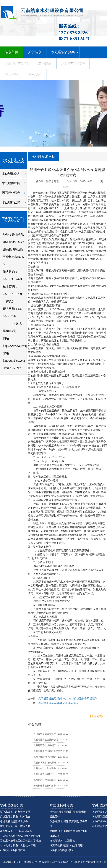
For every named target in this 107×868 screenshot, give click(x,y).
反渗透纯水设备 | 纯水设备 (15, 817)
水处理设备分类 (12, 805)
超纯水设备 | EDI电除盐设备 (16, 831)
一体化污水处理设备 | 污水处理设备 (20, 836)
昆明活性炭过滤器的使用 (46, 740)
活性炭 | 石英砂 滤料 (61, 850)
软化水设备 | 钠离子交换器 (15, 812)
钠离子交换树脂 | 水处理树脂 (66, 845)
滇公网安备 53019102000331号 (20, 862)
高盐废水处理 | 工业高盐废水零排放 (20, 841)
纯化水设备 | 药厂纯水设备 (15, 826)
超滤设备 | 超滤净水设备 (14, 821)
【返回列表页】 (98, 716)
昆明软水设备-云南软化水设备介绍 (58, 703)
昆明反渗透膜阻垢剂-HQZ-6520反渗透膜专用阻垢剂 (68, 699)
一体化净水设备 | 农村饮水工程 (18, 845)
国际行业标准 (15, 194)
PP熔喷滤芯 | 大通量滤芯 (64, 841)
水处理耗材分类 (61, 805)
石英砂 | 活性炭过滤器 (13, 850)
